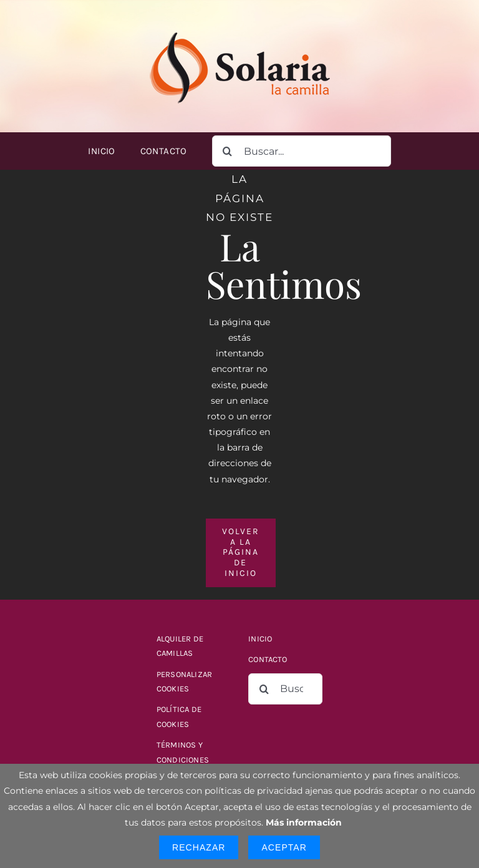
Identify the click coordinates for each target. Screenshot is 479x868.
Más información (304, 822)
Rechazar (199, 847)
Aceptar (284, 847)
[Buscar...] (302, 151)
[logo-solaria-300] (239, 29)
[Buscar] (228, 151)
